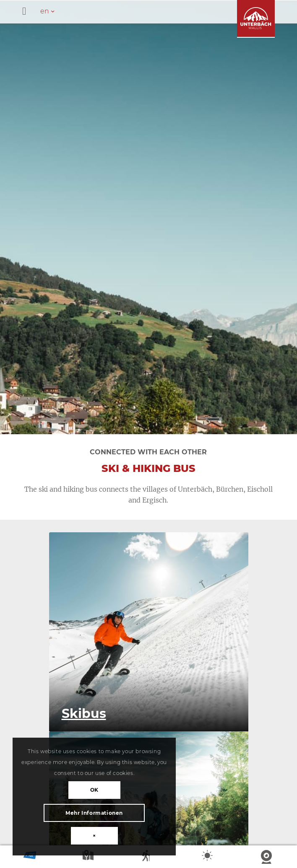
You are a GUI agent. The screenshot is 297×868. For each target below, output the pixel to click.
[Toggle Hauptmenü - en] (160, 12)
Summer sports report (148, 857)
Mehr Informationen (94, 813)
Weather (208, 857)
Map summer (89, 857)
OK (94, 790)
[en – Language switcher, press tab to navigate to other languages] (52, 11)
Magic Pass (30, 857)
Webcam (267, 857)
